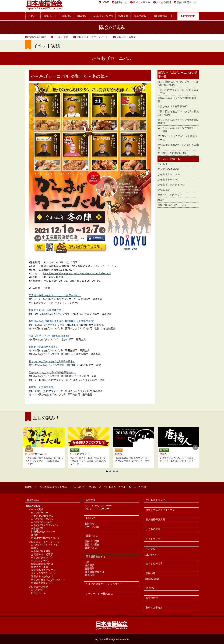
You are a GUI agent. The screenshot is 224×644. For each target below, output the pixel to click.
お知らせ (33, 16)
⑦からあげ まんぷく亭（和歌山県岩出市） (52, 372)
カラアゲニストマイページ (160, 510)
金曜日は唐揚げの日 (42, 564)
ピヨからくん (38, 593)
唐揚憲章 (90, 569)
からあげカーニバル (169, 174)
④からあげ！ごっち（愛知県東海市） (50, 336)
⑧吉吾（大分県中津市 (41, 387)
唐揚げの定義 (92, 541)
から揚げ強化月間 (41, 551)
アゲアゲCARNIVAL (168, 169)
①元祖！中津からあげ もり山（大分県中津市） (55, 295)
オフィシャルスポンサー (98, 506)
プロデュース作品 (126, 37)
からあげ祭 (164, 190)
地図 (87, 562)
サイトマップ (153, 539)
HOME (105, 2)
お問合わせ (121, 2)
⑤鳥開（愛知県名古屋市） (43, 347)
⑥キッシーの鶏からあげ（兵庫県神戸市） (52, 361)
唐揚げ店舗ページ (187, 2)
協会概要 (90, 565)
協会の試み (140, 16)
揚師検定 (82, 16)
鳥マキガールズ (40, 567)
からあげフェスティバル (171, 184)
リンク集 (150, 549)
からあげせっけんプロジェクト (48, 580)
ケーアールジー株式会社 (99, 594)
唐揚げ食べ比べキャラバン (172, 205)
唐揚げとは (50, 16)
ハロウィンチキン (41, 561)
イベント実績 (61, 37)
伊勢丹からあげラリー (170, 195)
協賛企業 (123, 16)
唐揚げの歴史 (92, 544)
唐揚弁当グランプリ (42, 583)
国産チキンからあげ (42, 576)
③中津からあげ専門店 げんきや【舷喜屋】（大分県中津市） (62, 321)
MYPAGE (188, 16)
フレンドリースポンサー (98, 509)
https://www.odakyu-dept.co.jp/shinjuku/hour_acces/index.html (77, 273)
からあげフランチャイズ (44, 545)
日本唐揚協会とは (162, 16)
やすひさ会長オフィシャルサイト (104, 584)
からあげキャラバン (169, 179)
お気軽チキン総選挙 (42, 554)
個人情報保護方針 (155, 519)
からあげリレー (166, 164)
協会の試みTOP (37, 37)
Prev (29, 447)
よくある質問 (163, 2)
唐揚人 (35, 548)
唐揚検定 (67, 16)
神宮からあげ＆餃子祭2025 (172, 106)
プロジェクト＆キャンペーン (92, 37)
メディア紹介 (92, 527)
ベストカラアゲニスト (43, 573)
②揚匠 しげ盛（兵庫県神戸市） (46, 310)
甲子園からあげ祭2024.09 (172, 153)
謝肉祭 (161, 200)
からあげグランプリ (102, 16)
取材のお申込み (142, 2)
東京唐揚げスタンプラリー (46, 570)
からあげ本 (37, 590)
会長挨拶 (90, 575)
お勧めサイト (152, 555)
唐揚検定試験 (152, 579)
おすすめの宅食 (154, 563)
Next (195, 447)
